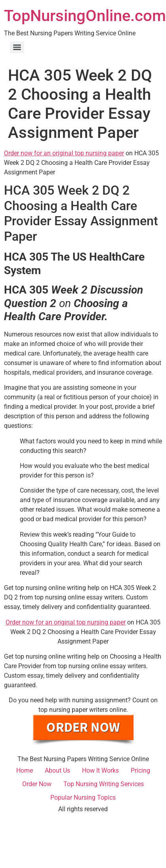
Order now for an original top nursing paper (64, 153)
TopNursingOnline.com (85, 16)
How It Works (100, 770)
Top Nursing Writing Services (104, 784)
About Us (57, 770)
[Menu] (17, 47)
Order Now (37, 784)
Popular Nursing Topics (83, 797)
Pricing (140, 770)
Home (25, 770)
